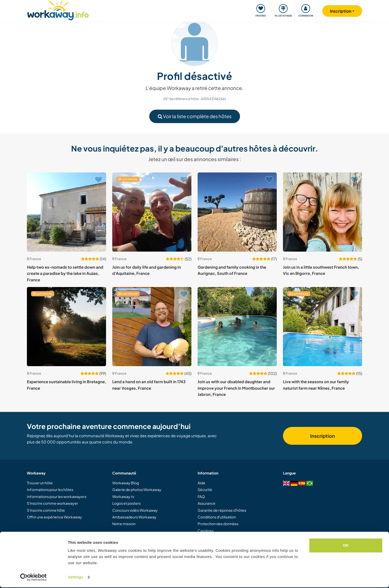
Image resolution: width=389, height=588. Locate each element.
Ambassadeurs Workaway (134, 517)
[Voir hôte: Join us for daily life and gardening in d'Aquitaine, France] (152, 212)
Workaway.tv (123, 496)
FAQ (201, 496)
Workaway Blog (126, 483)
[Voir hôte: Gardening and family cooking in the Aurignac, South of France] (237, 212)
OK (346, 546)
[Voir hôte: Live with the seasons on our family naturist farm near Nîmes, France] (323, 327)
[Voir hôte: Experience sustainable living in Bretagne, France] (66, 327)
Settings (76, 578)
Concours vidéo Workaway (135, 510)
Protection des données (218, 524)
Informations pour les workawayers (57, 496)
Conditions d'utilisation (217, 517)
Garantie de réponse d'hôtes (222, 510)
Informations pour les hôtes (50, 489)
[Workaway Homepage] (58, 10)
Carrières (206, 531)
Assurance (207, 503)
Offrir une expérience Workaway (54, 517)
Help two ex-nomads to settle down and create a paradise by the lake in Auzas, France (65, 273)
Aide (201, 483)
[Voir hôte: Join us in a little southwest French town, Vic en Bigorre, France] (323, 212)
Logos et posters (126, 503)
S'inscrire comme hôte (46, 510)
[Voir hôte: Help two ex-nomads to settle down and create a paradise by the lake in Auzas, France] (66, 212)
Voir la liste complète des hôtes (195, 116)
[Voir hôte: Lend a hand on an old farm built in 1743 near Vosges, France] (152, 327)
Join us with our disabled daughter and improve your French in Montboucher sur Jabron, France (236, 388)
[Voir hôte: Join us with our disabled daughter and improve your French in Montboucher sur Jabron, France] (237, 327)
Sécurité (205, 489)
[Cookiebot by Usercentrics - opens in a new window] (33, 578)
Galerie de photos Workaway (137, 489)
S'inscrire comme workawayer (53, 503)
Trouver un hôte (40, 483)
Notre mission (124, 524)
